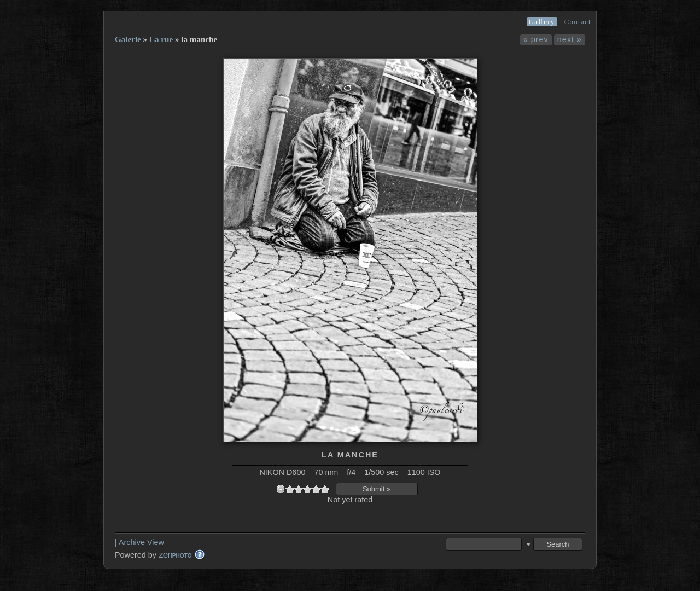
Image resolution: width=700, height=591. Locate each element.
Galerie (128, 39)
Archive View (141, 542)
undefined (281, 489)
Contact (578, 22)
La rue (161, 39)
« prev (536, 39)
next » (570, 39)
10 (325, 489)
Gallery (542, 22)
